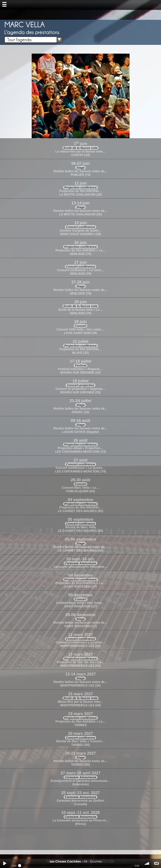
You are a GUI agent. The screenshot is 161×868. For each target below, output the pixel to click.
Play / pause (5, 863)
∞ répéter (156, 863)
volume (147, 863)
